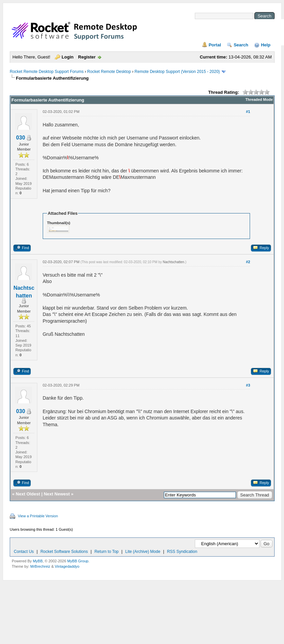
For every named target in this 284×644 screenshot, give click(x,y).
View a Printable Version (38, 516)
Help (265, 45)
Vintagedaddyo (67, 566)
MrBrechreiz (40, 566)
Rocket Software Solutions (64, 552)
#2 (248, 262)
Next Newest (57, 494)
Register (87, 57)
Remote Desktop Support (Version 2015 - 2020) (177, 72)
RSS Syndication (182, 552)
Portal (215, 45)
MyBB (38, 561)
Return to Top (107, 552)
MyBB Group (78, 561)
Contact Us (24, 552)
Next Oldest (28, 494)
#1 (248, 112)
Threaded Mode (259, 99)
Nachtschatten (174, 262)
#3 (248, 385)
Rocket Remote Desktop (109, 72)
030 (21, 138)
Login (67, 57)
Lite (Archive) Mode (143, 552)
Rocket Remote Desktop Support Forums (47, 72)
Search (241, 45)
